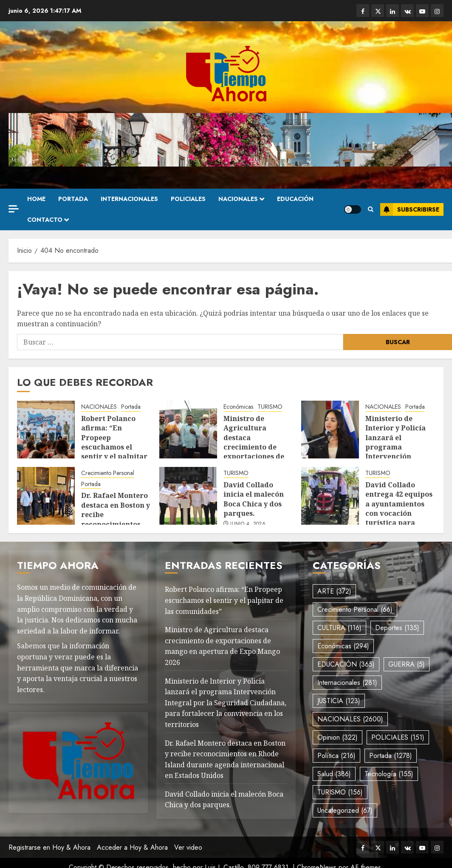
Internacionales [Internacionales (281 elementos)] (347, 683)
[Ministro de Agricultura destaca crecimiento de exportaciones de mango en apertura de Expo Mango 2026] (188, 430)
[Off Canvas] (14, 209)
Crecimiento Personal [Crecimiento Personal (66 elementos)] (355, 609)
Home (36, 199)
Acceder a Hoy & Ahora (132, 847)
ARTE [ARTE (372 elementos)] (334, 591)
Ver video (188, 847)
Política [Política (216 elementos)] (336, 756)
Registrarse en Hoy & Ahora (49, 847)
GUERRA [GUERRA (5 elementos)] (407, 664)
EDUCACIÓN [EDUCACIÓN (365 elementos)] (346, 664)
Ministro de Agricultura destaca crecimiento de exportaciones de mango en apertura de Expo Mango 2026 (258, 452)
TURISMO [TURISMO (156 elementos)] (340, 792)
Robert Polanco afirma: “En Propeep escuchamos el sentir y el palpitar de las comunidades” (114, 447)
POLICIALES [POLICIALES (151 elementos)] (398, 737)
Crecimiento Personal (108, 473)
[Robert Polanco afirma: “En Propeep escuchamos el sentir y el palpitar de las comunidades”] (46, 430)
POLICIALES (188, 199)
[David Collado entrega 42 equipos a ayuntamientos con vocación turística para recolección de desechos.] (330, 496)
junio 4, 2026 (248, 524)
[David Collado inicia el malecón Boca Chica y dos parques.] (188, 496)
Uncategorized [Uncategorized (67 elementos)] (345, 810)
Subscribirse (410, 209)
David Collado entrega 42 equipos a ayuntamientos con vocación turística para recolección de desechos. (399, 513)
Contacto (45, 220)
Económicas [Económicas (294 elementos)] (343, 646)
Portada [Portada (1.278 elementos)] (391, 756)
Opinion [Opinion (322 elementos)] (338, 737)
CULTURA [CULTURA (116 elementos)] (339, 628)
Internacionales (129, 199)
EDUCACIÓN (295, 199)
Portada (73, 199)
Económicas (238, 407)
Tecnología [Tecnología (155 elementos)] (389, 774)
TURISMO (270, 407)
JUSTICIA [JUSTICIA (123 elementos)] (339, 701)
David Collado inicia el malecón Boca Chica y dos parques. (254, 499)
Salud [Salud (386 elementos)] (334, 774)
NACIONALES (238, 199)
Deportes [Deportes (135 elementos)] (397, 628)
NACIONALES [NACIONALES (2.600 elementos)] (350, 719)
